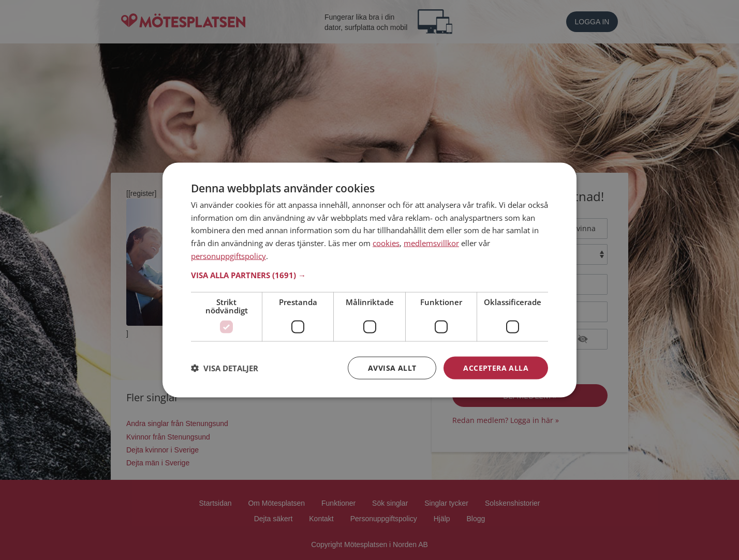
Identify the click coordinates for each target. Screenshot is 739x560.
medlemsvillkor (431, 243)
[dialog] (370, 280)
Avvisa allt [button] (392, 367)
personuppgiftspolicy (228, 255)
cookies (386, 243)
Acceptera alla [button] (496, 367)
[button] (370, 275)
